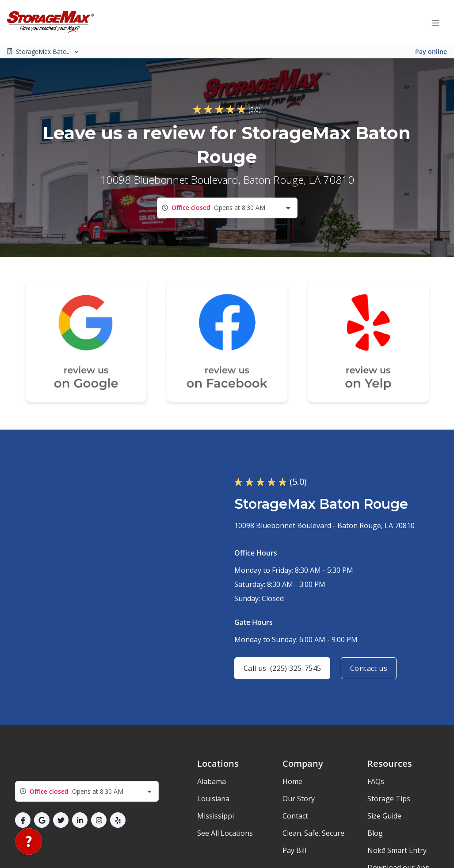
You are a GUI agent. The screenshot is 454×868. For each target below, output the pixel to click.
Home (292, 781)
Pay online (431, 51)
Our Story (299, 799)
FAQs (376, 781)
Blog (375, 833)
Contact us (369, 668)
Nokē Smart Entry (397, 850)
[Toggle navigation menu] (439, 22)
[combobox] (227, 208)
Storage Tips (389, 799)
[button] (23, 820)
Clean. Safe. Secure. (314, 833)
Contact (295, 816)
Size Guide (384, 816)
